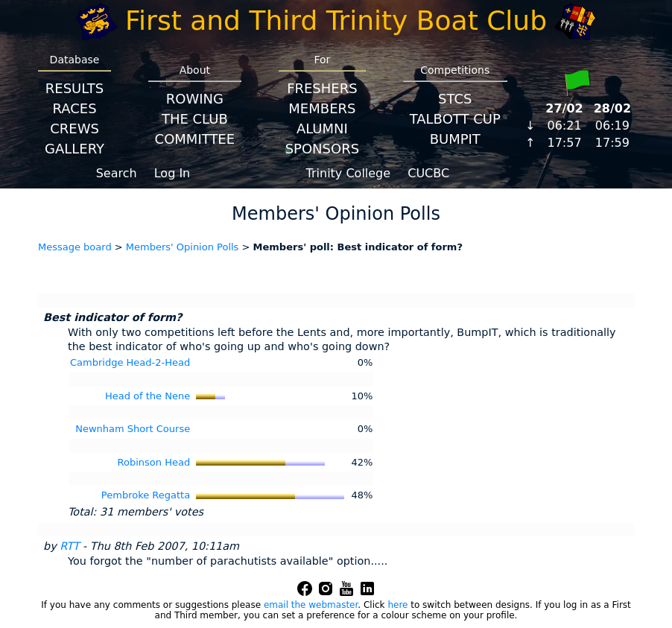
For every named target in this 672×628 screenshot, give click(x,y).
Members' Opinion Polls (183, 247)
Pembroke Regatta (146, 495)
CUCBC (428, 173)
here (397, 605)
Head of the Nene (148, 396)
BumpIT (455, 139)
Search (117, 173)
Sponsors (322, 149)
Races (74, 108)
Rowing (195, 99)
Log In (172, 173)
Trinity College (349, 173)
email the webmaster (311, 605)
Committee (195, 139)
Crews (75, 129)
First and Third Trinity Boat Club (336, 20)
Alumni (322, 129)
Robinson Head (154, 462)
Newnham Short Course (133, 429)
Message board (75, 247)
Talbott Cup (455, 119)
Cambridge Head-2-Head (130, 362)
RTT (69, 546)
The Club (195, 119)
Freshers (322, 88)
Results (75, 88)
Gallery (75, 149)
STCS (455, 99)
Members (322, 108)
